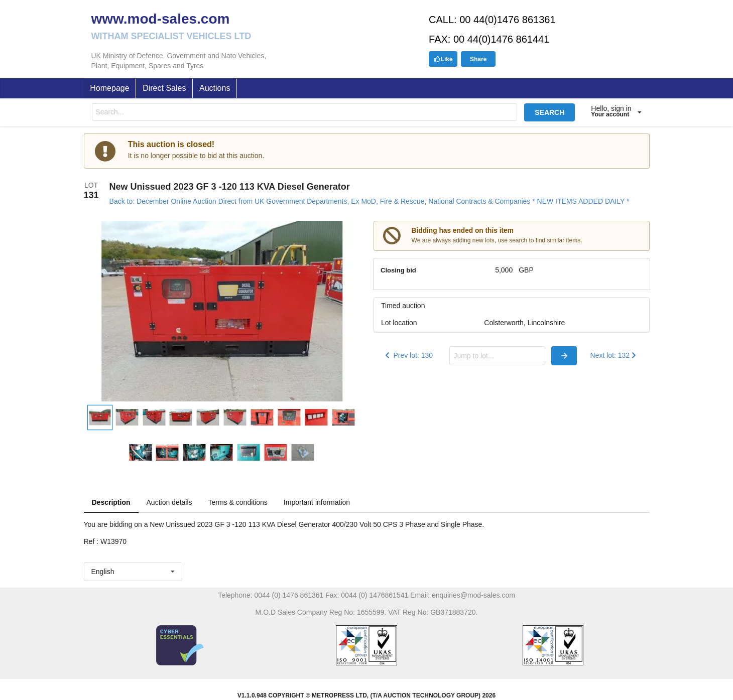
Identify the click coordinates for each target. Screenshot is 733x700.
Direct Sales (164, 88)
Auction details (169, 502)
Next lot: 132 (614, 355)
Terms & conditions (238, 502)
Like (443, 59)
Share (478, 59)
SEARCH (549, 112)
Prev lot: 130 (408, 355)
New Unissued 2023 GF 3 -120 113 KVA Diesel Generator (230, 187)
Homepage (109, 88)
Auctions (215, 88)
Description (111, 502)
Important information (317, 502)
